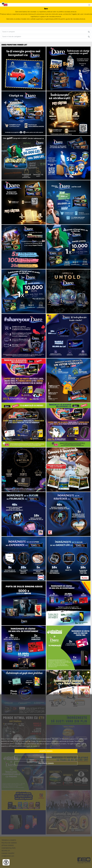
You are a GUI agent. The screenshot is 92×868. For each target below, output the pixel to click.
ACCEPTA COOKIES (46, 751)
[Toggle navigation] (89, 5)
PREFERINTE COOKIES (46, 763)
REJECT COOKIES (46, 757)
